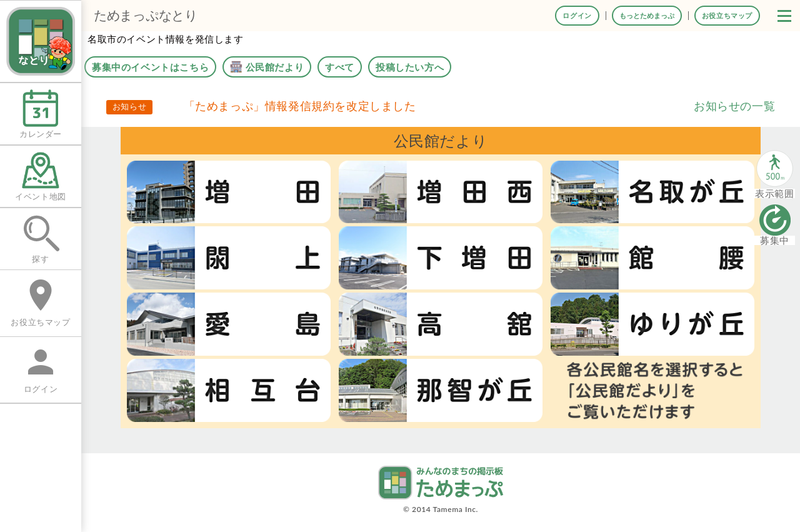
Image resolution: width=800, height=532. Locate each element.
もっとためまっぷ (647, 15)
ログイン (577, 15)
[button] (784, 16)
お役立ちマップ (727, 15)
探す (41, 239)
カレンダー (41, 114)
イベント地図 (41, 177)
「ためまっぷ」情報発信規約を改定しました (300, 106)
